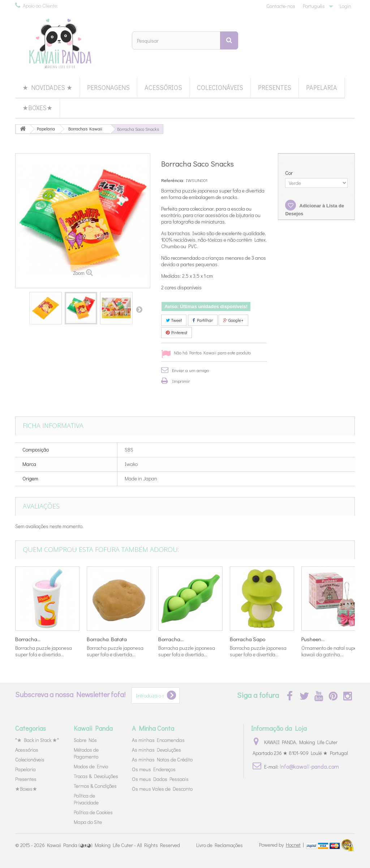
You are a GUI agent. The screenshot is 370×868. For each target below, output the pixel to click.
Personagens (108, 87)
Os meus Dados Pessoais (160, 779)
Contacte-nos (281, 6)
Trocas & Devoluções (96, 776)
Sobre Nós (85, 740)
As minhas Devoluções (156, 750)
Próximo (139, 309)
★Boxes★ (37, 108)
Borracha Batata (107, 639)
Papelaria (322, 87)
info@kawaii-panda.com (309, 766)
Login (345, 6)
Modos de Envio (91, 766)
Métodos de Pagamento (86, 753)
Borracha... (28, 639)
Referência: (173, 180)
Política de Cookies (93, 812)
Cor (289, 173)
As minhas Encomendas (158, 740)
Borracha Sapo (248, 639)
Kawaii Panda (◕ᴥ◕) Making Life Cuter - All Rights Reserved (113, 845)
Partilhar (203, 320)
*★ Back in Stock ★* (37, 740)
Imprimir (181, 381)
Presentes (275, 87)
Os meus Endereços (154, 769)
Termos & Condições (95, 786)
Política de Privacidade (86, 799)
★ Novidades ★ (47, 87)
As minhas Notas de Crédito (162, 759)
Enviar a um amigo (190, 370)
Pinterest (177, 332)
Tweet (174, 320)
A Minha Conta (153, 728)
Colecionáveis (220, 87)
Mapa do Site (88, 822)
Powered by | (282, 845)
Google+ (233, 320)
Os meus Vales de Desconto (162, 789)
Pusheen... (313, 639)
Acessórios (163, 87)
